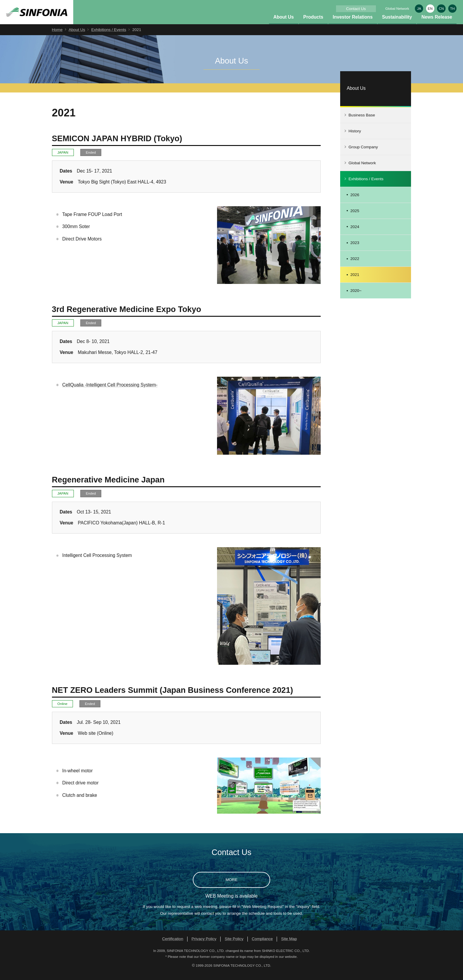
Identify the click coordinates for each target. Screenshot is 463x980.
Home (57, 36)
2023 (355, 250)
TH (452, 8)
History (355, 138)
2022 (355, 265)
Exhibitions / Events (109, 36)
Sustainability (397, 24)
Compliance (262, 946)
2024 (355, 234)
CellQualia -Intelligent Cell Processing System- (110, 392)
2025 (355, 218)
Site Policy (234, 946)
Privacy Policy (204, 946)
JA (419, 8)
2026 (355, 202)
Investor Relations (353, 24)
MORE (232, 886)
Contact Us (356, 9)
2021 (355, 281)
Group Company (363, 154)
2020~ (356, 297)
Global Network (397, 8)
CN (441, 8)
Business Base (362, 122)
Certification (173, 946)
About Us (284, 24)
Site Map (289, 946)
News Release (437, 24)
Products (313, 24)
